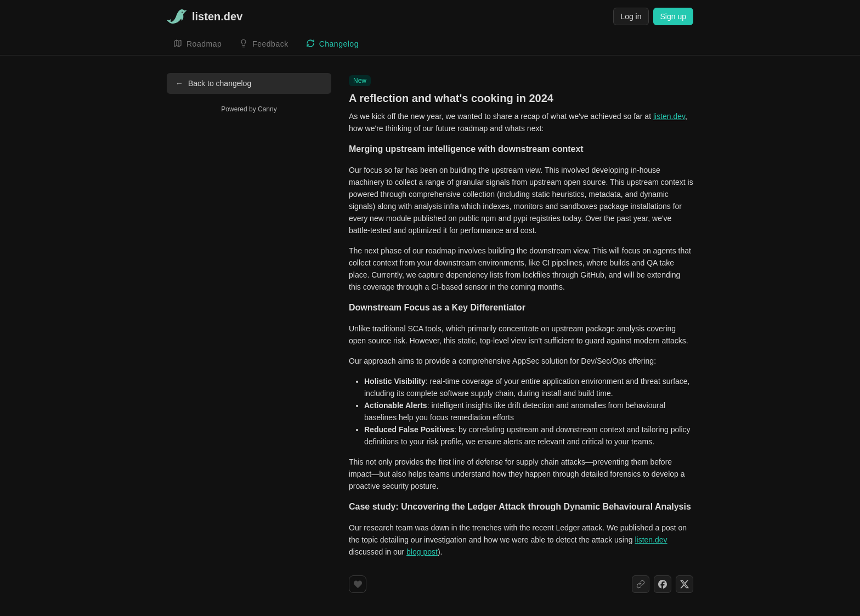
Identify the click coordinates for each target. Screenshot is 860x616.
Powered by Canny (249, 109)
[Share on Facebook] (663, 584)
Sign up (673, 16)
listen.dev (669, 116)
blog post (422, 552)
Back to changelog (213, 83)
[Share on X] (684, 584)
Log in (631, 16)
